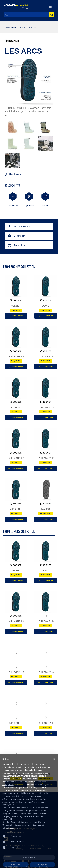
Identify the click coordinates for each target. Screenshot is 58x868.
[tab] (29, 226)
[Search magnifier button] (52, 15)
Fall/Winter (16, 310)
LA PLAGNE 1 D (16, 407)
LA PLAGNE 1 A (16, 357)
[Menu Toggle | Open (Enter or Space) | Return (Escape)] (50, 7)
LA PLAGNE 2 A (46, 407)
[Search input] (27, 15)
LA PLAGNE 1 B (46, 357)
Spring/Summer (45, 513)
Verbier (16, 306)
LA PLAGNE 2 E (45, 458)
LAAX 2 (46, 306)
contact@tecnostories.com (14, 832)
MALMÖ (46, 509)
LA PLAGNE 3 (16, 509)
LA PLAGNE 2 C (16, 458)
